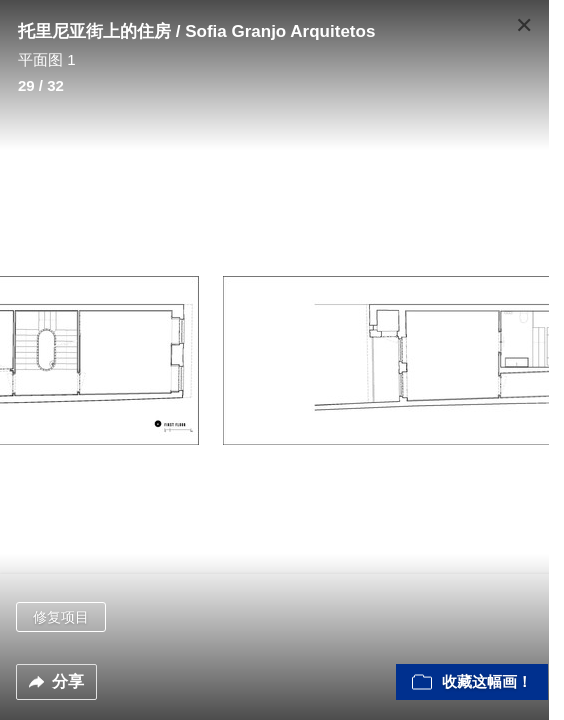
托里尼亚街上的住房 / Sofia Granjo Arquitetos (196, 31)
